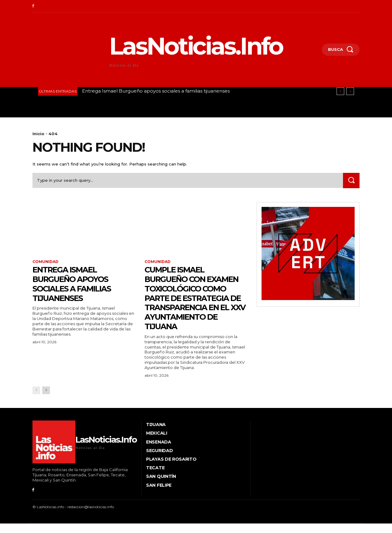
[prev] (340, 91)
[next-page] (46, 400)
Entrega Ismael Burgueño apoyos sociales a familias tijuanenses (156, 91)
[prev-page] (36, 400)
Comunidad (45, 262)
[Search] (351, 180)
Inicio (38, 134)
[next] (350, 91)
